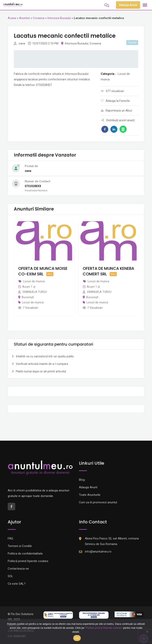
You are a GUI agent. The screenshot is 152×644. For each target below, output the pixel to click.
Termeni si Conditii (20, 546)
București (28, 297)
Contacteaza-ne (18, 569)
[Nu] (147, 632)
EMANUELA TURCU (35, 292)
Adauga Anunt (128, 5)
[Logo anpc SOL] (94, 615)
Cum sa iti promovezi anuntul (98, 502)
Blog (82, 480)
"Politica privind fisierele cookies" (104, 628)
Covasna (39, 18)
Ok (77, 638)
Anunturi (24, 18)
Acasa (12, 18)
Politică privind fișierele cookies (28, 561)
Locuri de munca (33, 302)
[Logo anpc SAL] (58, 615)
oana (22, 43)
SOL (10, 576)
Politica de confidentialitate (25, 554)
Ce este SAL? (17, 584)
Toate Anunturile (90, 495)
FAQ (10, 538)
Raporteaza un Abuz (116, 111)
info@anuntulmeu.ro (98, 552)
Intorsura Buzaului (59, 18)
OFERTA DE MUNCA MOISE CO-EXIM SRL (43, 271)
